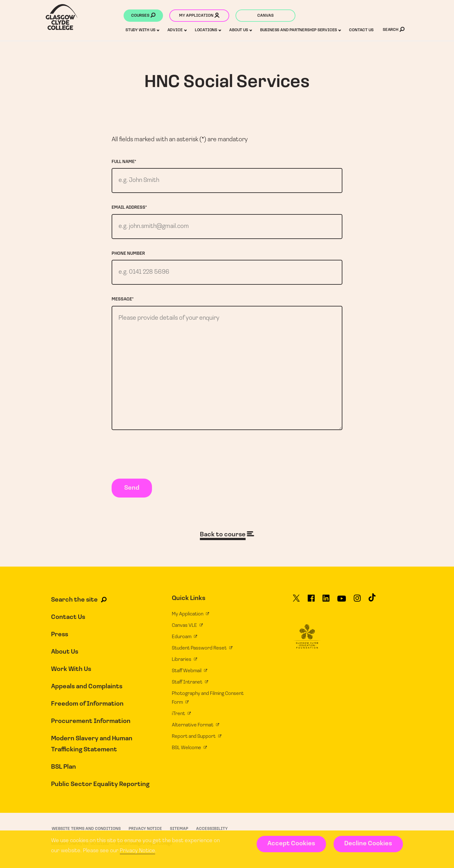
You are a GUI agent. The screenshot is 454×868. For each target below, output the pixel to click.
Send (132, 488)
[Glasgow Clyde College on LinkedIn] (326, 601)
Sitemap (179, 829)
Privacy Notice (137, 851)
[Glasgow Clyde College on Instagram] (357, 601)
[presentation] (160, 456)
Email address (129, 208)
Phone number (128, 254)
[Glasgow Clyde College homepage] (62, 17)
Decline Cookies (368, 844)
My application (199, 16)
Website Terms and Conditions (86, 829)
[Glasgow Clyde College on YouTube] (342, 601)
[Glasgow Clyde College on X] (296, 601)
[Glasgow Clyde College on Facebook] (311, 601)
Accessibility (212, 829)
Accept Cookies (291, 844)
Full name (124, 162)
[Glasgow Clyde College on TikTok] (372, 600)
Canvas (265, 16)
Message (123, 299)
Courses (143, 16)
